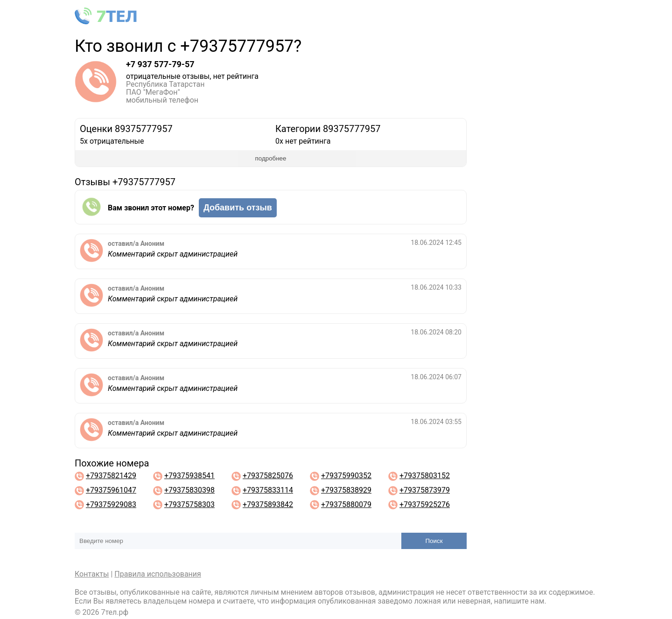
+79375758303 (189, 504)
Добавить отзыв (238, 208)
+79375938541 (189, 476)
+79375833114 (268, 490)
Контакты (92, 574)
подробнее (271, 158)
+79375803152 (425, 476)
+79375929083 (111, 504)
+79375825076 (268, 476)
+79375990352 (346, 476)
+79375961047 (111, 490)
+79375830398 (189, 490)
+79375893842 (268, 504)
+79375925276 (425, 504)
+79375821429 (111, 476)
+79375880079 (346, 504)
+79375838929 (346, 490)
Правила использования (158, 574)
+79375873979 (425, 490)
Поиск (434, 541)
